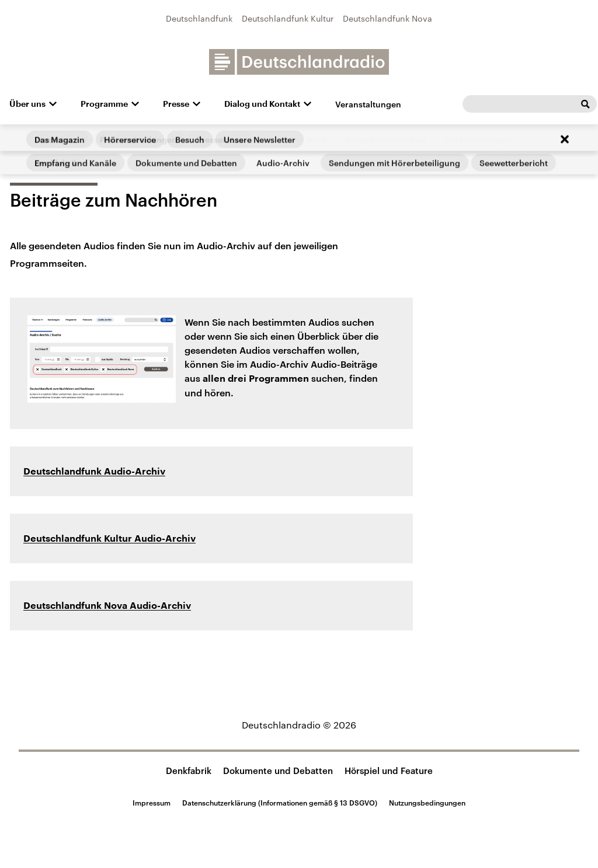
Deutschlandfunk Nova (387, 18)
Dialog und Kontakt (262, 104)
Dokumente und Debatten (278, 771)
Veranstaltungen (368, 104)
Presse (176, 104)
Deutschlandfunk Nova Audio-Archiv (107, 606)
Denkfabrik (189, 771)
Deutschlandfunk (199, 18)
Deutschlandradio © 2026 (299, 725)
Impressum (152, 803)
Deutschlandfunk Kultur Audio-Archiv (109, 539)
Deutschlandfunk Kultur (288, 18)
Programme (104, 104)
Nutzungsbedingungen (427, 803)
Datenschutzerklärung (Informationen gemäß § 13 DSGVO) (280, 803)
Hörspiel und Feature (389, 771)
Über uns (27, 104)
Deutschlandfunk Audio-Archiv (94, 472)
